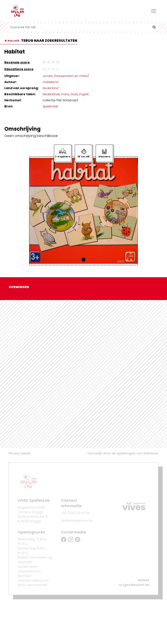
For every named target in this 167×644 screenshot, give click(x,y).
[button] (83, 260)
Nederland (50, 88)
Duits (74, 94)
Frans (65, 94)
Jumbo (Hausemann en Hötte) (66, 76)
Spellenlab (50, 106)
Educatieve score (19, 69)
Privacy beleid (19, 453)
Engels (84, 94)
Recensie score (17, 62)
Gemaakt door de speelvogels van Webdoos (123, 453)
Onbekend (50, 82)
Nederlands (51, 94)
